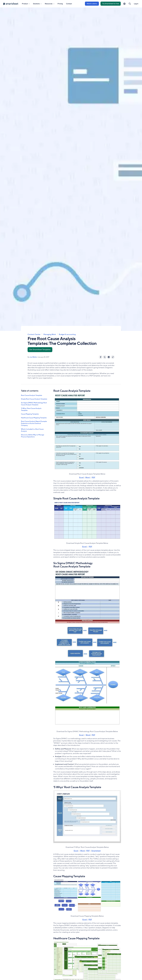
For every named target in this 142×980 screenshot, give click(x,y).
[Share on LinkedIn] (109, 357)
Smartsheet (96, 851)
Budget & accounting (67, 334)
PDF (93, 477)
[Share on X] (105, 357)
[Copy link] (113, 357)
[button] (130, 4)
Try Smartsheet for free (111, 4)
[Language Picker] (124, 4)
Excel (82, 477)
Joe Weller (33, 357)
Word (88, 477)
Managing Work (50, 334)
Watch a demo (92, 4)
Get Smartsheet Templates (40, 350)
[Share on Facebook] (101, 357)
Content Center (34, 334)
